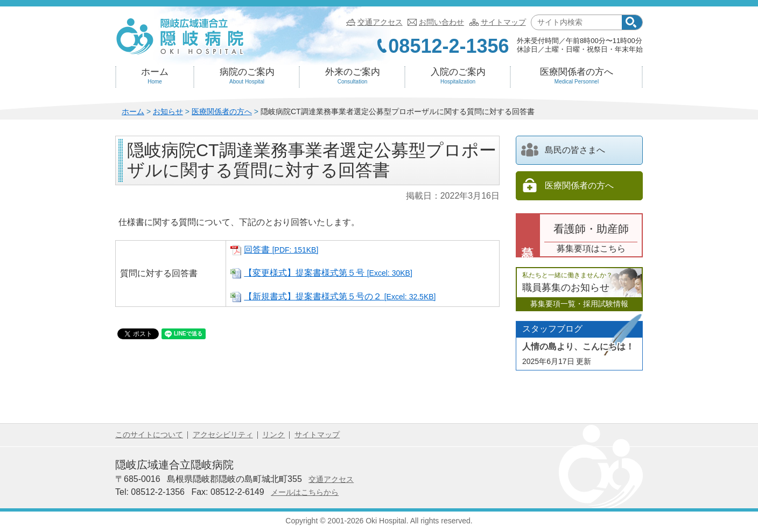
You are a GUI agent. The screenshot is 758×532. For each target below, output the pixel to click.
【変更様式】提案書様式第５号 (328, 273)
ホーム (155, 76)
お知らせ (168, 111)
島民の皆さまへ (563, 150)
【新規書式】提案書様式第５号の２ (340, 296)
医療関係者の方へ (577, 76)
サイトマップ (503, 22)
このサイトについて (149, 435)
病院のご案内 (247, 76)
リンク (273, 435)
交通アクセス (380, 22)
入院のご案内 (458, 76)
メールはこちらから (305, 492)
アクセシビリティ (223, 435)
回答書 (281, 250)
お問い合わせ (441, 22)
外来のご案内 (352, 76)
